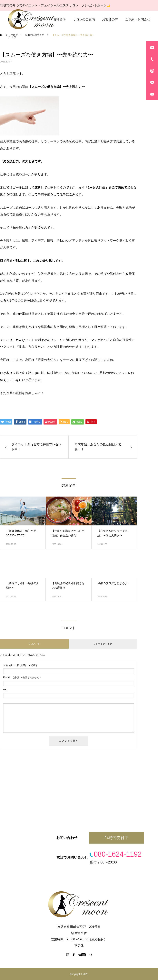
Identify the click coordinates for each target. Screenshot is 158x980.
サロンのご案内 (84, 19)
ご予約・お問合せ (138, 19)
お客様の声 (110, 19)
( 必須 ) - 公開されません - (22, 677)
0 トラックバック (103, 644)
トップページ (17, 19)
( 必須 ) (20, 665)
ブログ (12, 37)
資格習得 (59, 19)
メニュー (40, 19)
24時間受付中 (116, 838)
